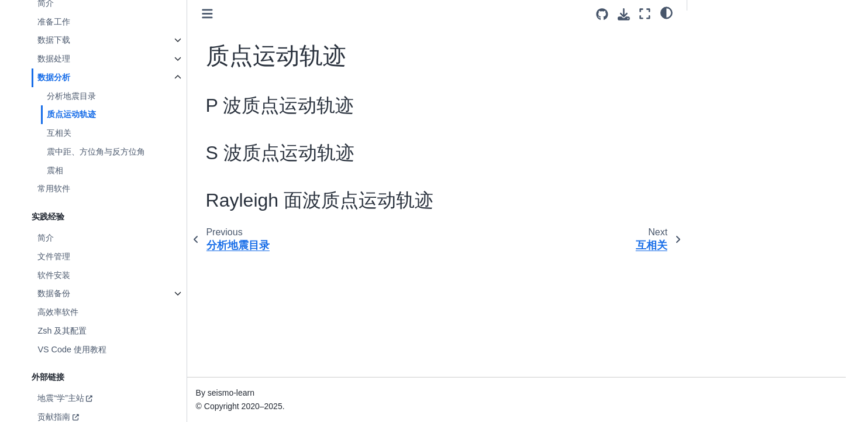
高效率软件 (58, 312)
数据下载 (54, 40)
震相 (55, 170)
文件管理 (54, 256)
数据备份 (54, 293)
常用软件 (54, 188)
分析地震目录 (71, 96)
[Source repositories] (602, 14)
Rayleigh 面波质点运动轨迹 (747, 68)
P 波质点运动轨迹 (729, 36)
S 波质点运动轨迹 (729, 52)
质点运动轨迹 (71, 114)
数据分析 (54, 77)
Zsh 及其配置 (62, 331)
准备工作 (54, 22)
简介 (46, 238)
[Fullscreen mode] (645, 14)
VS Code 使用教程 (72, 349)
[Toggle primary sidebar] (207, 14)
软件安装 (54, 275)
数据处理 (54, 59)
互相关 (59, 133)
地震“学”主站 (61, 398)
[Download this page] (624, 14)
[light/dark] (666, 12)
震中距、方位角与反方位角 (96, 152)
